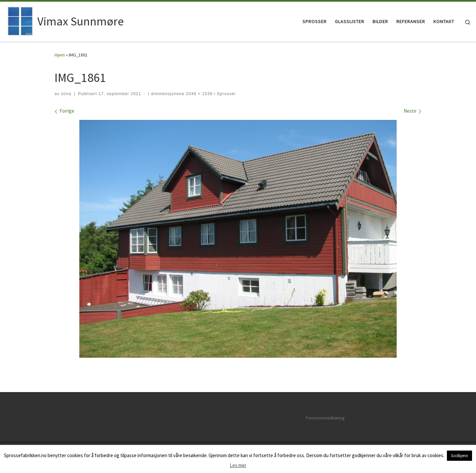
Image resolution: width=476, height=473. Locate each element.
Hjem (60, 55)
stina (66, 94)
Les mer (238, 465)
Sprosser (225, 94)
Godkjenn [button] (459, 456)
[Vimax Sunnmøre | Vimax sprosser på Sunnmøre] (20, 20)
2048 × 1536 (198, 94)
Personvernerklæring (325, 418)
